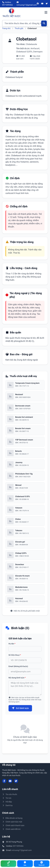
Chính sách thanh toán (13, 825)
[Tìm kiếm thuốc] (25, 23)
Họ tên (12, 644)
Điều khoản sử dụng (12, 818)
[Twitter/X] (47, 4)
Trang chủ (6, 28)
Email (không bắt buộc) (18, 666)
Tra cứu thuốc (10, 794)
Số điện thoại (15, 655)
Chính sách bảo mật (12, 822)
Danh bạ (7, 805)
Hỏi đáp (7, 802)
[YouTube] (42, 4)
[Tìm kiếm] (44, 23)
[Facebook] (38, 4)
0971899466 (18, 846)
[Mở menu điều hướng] (46, 13)
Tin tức (7, 798)
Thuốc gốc (19, 28)
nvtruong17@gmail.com (22, 850)
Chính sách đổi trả (11, 829)
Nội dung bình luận (17, 678)
